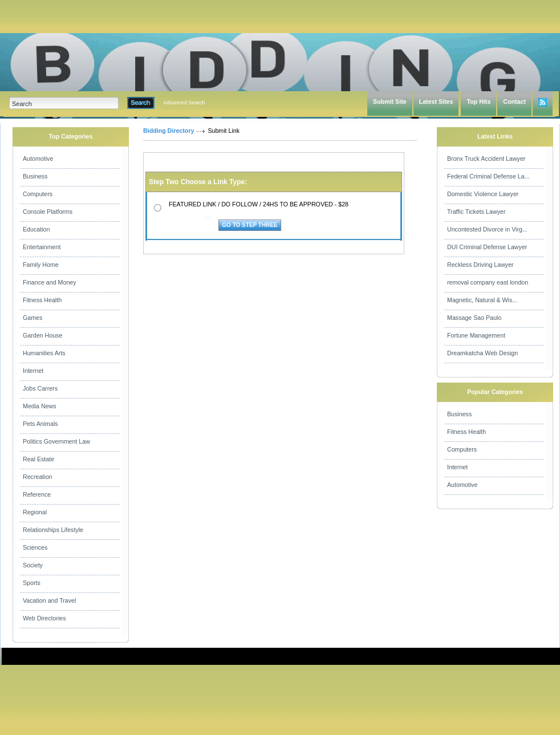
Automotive (38, 159)
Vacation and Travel (49, 600)
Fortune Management (476, 335)
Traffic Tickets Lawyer (476, 212)
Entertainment (42, 247)
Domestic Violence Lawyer (483, 194)
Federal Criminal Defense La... (488, 176)
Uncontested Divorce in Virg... (487, 229)
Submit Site (390, 101)
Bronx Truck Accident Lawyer (486, 159)
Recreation (38, 477)
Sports (32, 583)
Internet (33, 371)
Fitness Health (42, 300)
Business (35, 176)
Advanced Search (184, 103)
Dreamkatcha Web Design (482, 353)
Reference (37, 494)
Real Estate (38, 459)
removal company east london (488, 282)
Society (33, 565)
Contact (514, 101)
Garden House (42, 335)
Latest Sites (436, 101)
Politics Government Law (56, 441)
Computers (38, 194)
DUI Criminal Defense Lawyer (487, 247)
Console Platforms (48, 212)
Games (33, 318)
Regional (35, 512)
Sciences (35, 547)
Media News (40, 406)
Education (36, 229)
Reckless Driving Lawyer (480, 265)
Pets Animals (40, 424)
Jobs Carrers (40, 388)
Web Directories (44, 618)
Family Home (41, 265)
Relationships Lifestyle (53, 530)
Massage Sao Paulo (474, 318)
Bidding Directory (169, 131)
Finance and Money (50, 282)
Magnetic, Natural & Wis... (482, 300)
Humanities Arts (44, 353)
